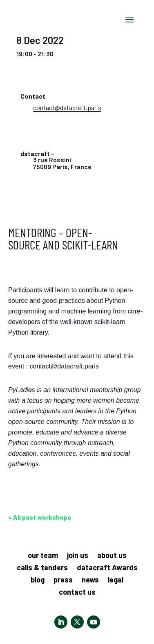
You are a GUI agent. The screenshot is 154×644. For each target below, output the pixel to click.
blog (38, 580)
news (90, 580)
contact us (77, 593)
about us (112, 556)
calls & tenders (42, 568)
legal (116, 580)
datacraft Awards (107, 568)
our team (43, 556)
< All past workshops (40, 517)
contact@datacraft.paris (67, 107)
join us (78, 556)
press (63, 580)
